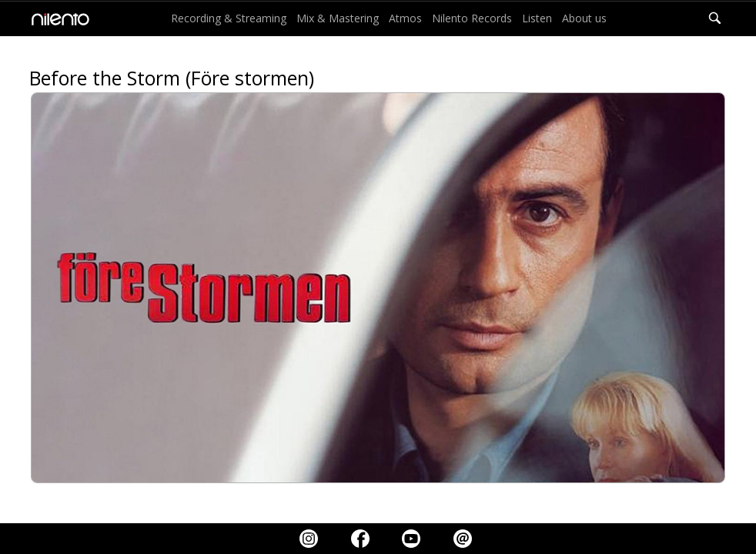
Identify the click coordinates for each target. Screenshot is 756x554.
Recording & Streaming (229, 18)
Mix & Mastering (338, 18)
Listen (537, 18)
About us (584, 18)
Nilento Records (472, 18)
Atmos (405, 18)
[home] (57, 19)
